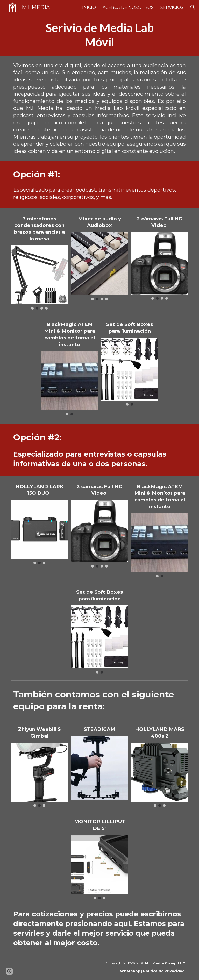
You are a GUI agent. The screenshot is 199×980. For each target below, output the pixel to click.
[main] (100, 35)
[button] (193, 7)
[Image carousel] (40, 278)
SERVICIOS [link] (172, 7)
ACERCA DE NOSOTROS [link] (128, 7)
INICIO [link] (89, 7)
